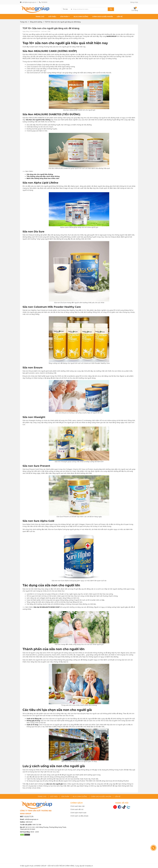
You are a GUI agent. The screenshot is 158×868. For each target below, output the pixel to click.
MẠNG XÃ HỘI (122, 803)
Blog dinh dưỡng (36, 22)
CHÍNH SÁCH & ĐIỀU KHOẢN (103, 17)
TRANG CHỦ (40, 17)
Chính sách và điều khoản (79, 816)
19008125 (44, 2)
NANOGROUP (111, 36)
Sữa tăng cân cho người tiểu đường (40, 174)
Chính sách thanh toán (78, 813)
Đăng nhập (134, 2)
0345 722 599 (37, 825)
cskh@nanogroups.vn (29, 2)
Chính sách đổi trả (77, 809)
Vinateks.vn (89, 866)
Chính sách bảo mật (77, 806)
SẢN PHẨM (65, 17)
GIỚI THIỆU (52, 17)
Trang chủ (24, 22)
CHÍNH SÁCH (77, 803)
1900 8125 (29, 822)
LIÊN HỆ (120, 17)
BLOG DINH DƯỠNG (81, 17)
